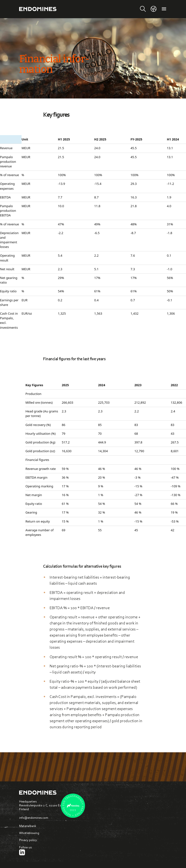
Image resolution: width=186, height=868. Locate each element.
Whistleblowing (29, 833)
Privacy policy (28, 840)
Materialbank (28, 826)
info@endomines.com (34, 818)
